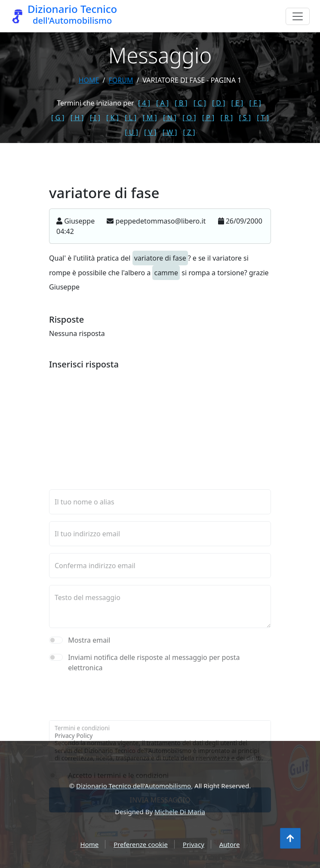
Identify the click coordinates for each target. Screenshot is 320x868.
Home (89, 80)
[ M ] (149, 118)
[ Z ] (189, 132)
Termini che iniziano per (95, 103)
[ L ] (131, 118)
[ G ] (58, 118)
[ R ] (226, 118)
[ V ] (150, 132)
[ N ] (170, 118)
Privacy (194, 844)
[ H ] (77, 118)
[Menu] (298, 16)
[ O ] (189, 118)
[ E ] (237, 103)
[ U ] (131, 132)
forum (121, 80)
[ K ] (112, 118)
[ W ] (170, 132)
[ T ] (263, 118)
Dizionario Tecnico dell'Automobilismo (134, 786)
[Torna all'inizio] (290, 838)
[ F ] (255, 103)
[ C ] (200, 103)
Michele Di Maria (180, 812)
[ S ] (245, 118)
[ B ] (181, 103)
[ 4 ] (144, 103)
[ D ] (219, 103)
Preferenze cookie (141, 844)
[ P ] (208, 118)
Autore (230, 844)
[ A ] (162, 103)
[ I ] (95, 118)
